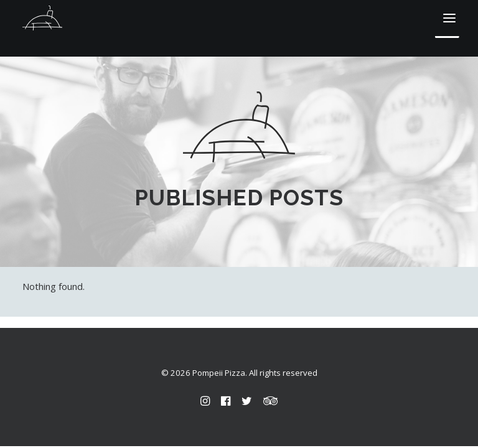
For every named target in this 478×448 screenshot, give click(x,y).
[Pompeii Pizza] (42, 18)
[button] (449, 18)
